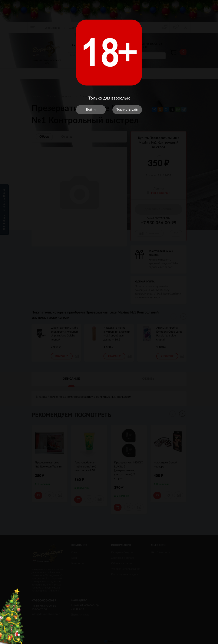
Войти (91, 110)
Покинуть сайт (127, 110)
